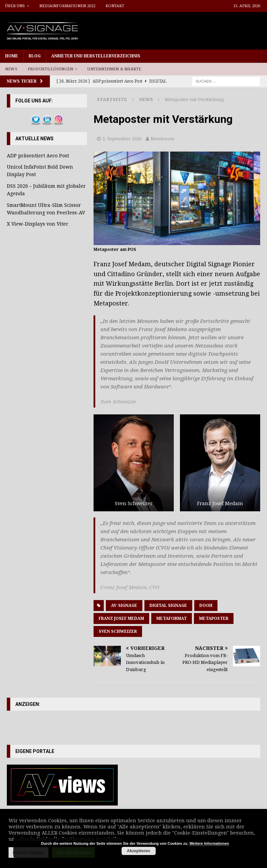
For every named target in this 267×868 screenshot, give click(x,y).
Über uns (15, 6)
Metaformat (172, 618)
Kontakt (115, 6)
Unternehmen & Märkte (114, 69)
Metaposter (214, 618)
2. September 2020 (122, 139)
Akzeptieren (139, 851)
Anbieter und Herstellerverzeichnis (96, 56)
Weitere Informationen (209, 843)
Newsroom (162, 139)
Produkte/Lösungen (50, 69)
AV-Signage (124, 606)
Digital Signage (168, 606)
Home (12, 56)
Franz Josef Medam (121, 618)
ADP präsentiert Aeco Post (38, 156)
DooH (206, 606)
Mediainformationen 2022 (67, 6)
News (11, 69)
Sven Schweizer (118, 631)
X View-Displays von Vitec (38, 224)
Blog (35, 56)
